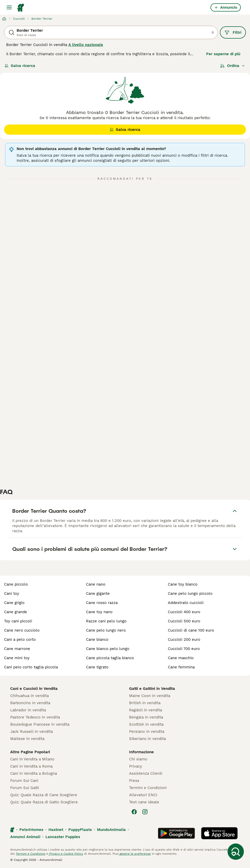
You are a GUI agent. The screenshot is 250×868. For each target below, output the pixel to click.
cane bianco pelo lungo (108, 649)
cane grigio (14, 603)
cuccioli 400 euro (184, 612)
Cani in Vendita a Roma (31, 766)
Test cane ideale (144, 802)
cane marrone (17, 649)
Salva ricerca (20, 66)
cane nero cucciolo (22, 630)
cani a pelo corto (20, 639)
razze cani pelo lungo (106, 621)
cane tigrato (97, 667)
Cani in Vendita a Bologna (34, 773)
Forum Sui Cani (24, 781)
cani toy (12, 593)
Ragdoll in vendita (146, 710)
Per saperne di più (223, 54)
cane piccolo (16, 584)
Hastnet (56, 830)
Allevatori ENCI (143, 795)
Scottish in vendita (146, 724)
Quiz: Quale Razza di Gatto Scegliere (44, 802)
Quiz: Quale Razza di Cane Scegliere (44, 795)
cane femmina (181, 667)
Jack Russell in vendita (32, 732)
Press (134, 781)
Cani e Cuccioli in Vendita (34, 689)
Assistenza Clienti (146, 773)
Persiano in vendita (147, 732)
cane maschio (181, 658)
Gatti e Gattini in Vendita (152, 689)
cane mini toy (17, 658)
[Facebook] (134, 812)
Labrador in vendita (28, 710)
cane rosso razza (102, 603)
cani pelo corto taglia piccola (31, 667)
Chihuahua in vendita (29, 696)
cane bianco (97, 639)
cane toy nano (99, 612)
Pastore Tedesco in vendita (35, 717)
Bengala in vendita (146, 717)
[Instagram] (145, 812)
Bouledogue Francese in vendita (40, 724)
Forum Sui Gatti (25, 788)
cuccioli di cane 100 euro (191, 630)
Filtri (233, 32)
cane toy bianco (183, 584)
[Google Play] (176, 833)
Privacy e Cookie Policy (66, 854)
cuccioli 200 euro (184, 639)
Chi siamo (138, 759)
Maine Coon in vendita (150, 696)
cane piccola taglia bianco (110, 658)
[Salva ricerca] (236, 852)
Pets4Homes (31, 830)
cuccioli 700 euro (184, 649)
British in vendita (145, 703)
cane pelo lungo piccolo (190, 593)
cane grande (16, 612)
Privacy (136, 766)
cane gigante (98, 593)
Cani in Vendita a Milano (32, 759)
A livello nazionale (86, 45)
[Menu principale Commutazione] (9, 7)
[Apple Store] (219, 833)
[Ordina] (233, 66)
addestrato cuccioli (186, 603)
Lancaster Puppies (63, 837)
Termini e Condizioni (148, 788)
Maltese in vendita (27, 739)
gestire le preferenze (135, 854)
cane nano (96, 584)
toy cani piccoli (18, 621)
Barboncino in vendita (30, 703)
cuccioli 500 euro (184, 621)
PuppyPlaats (80, 830)
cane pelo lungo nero (106, 630)
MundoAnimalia (111, 830)
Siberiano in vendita (147, 739)
